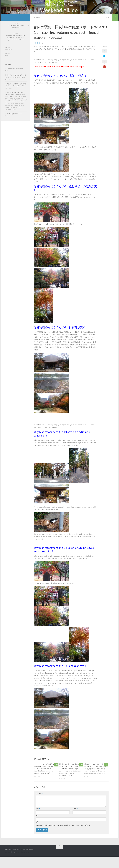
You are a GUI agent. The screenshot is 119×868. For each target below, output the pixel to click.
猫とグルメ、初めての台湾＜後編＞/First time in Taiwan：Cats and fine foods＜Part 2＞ (15, 89)
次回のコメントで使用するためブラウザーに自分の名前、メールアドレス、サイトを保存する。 (64, 837)
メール (75, 820)
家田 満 (38, 54)
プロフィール (8, 61)
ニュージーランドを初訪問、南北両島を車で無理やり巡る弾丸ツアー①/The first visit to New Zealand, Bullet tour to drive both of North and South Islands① (44, 780)
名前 (38, 820)
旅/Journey (38, 29)
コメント (39, 805)
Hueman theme (25, 863)
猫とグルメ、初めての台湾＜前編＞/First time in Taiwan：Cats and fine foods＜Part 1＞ (15, 97)
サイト (38, 827)
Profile (6, 67)
